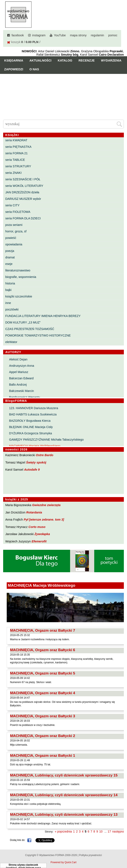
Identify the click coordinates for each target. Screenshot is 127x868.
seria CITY (12, 205)
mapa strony (78, 35)
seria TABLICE (15, 160)
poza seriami (14, 225)
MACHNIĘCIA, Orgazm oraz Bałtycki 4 (43, 693)
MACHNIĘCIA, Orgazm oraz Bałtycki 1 (43, 755)
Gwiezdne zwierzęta (46, 505)
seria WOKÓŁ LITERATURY (24, 186)
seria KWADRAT (16, 140)
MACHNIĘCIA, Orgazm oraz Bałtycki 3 (43, 716)
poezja (10, 251)
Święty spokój (36, 462)
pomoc (113, 35)
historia (10, 283)
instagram (39, 35)
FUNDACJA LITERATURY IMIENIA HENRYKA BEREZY (43, 316)
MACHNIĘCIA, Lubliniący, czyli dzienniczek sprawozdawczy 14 (64, 795)
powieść (11, 238)
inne (8, 303)
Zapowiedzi (14, 69)
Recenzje (87, 60)
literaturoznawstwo (18, 270)
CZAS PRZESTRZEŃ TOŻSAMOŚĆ (30, 329)
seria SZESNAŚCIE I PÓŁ (23, 179)
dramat (10, 257)
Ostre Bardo (45, 455)
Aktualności (40, 60)
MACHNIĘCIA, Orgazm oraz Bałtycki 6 (43, 650)
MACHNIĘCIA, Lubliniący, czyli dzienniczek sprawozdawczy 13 (64, 814)
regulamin (97, 35)
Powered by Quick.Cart (63, 862)
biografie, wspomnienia (21, 277)
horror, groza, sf (16, 231)
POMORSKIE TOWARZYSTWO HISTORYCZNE (38, 335)
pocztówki (12, 309)
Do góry (122, 852)
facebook (18, 35)
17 (109, 831)
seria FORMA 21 (16, 153)
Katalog (65, 60)
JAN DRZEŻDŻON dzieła (22, 192)
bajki (8, 290)
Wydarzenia (111, 60)
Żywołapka (42, 534)
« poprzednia (63, 831)
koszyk (16, 42)
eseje (9, 264)
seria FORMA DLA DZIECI (23, 218)
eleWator (11, 342)
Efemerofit (39, 541)
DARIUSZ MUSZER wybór (23, 199)
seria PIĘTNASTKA (18, 147)
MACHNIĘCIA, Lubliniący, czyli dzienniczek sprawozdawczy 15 (64, 775)
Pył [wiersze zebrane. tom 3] (44, 520)
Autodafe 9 (32, 470)
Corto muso (37, 527)
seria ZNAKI (13, 173)
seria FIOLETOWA (18, 212)
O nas (34, 69)
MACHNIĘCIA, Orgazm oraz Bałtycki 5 (43, 673)
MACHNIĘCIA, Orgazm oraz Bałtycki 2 (43, 736)
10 (101, 831)
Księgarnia (14, 60)
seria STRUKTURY (18, 166)
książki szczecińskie (19, 296)
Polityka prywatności (90, 855)
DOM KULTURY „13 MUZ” (23, 322)
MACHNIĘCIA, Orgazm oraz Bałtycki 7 (43, 630)
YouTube (60, 35)
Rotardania (34, 512)
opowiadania (14, 244)
